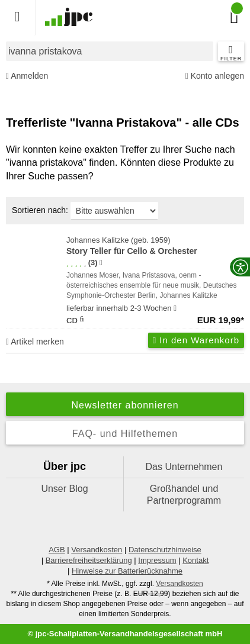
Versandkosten (97, 550)
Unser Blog (64, 489)
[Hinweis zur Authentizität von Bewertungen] (101, 263)
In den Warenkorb (196, 340)
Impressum (157, 560)
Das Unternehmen (184, 467)
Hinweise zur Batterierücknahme (127, 571)
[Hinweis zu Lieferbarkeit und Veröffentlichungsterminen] (175, 308)
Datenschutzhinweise (165, 550)
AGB (57, 550)
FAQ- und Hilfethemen (125, 434)
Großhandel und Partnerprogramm (184, 495)
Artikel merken (35, 342)
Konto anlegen (215, 76)
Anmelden (27, 76)
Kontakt (195, 560)
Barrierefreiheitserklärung (89, 560)
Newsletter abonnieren (125, 405)
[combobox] (110, 51)
